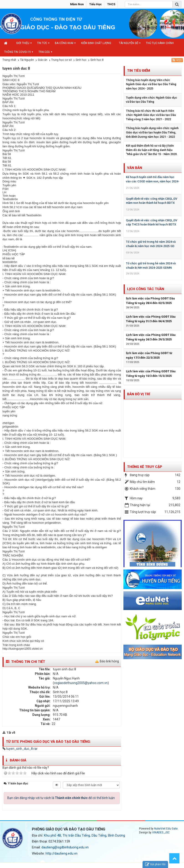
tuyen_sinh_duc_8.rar (20, 749)
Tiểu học (96, 4)
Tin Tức (42, 43)
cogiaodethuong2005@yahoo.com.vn (81, 683)
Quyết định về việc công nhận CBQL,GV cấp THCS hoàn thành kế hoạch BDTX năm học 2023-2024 (152, 225)
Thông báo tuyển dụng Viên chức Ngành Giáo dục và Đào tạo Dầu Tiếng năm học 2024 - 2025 (151, 84)
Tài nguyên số (129, 43)
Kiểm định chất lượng (96, 43)
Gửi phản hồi (155, 864)
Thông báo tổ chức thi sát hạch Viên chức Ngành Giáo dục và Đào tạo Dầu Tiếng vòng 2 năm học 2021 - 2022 (151, 115)
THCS (111, 4)
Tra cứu (44, 52)
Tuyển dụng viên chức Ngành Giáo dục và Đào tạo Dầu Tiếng (152, 100)
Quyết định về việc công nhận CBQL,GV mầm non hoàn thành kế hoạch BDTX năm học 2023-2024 (152, 203)
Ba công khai (64, 43)
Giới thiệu (23, 43)
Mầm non (77, 4)
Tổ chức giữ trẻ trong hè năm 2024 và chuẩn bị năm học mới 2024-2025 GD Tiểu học (151, 246)
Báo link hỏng (109, 661)
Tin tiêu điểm (139, 71)
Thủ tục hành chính (160, 43)
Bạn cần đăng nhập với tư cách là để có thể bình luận (61, 798)
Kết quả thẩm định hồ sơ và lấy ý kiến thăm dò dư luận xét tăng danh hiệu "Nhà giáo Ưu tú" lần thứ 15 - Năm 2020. (152, 150)
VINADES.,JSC (161, 832)
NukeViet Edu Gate (166, 829)
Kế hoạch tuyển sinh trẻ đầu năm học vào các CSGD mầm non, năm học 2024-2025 (153, 181)
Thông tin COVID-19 (17, 52)
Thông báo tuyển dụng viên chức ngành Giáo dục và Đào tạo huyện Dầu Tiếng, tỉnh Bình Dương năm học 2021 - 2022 (152, 132)
